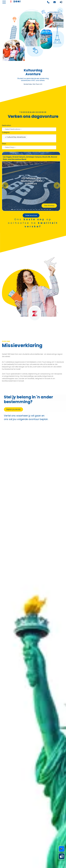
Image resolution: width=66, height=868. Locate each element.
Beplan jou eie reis (13, 409)
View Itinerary (49, 206)
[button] (5, 185)
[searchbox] (29, 129)
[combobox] (29, 129)
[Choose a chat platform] (62, 856)
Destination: (7, 125)
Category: (6, 132)
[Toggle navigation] (4, 2)
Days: (4, 143)
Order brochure (31, 215)
